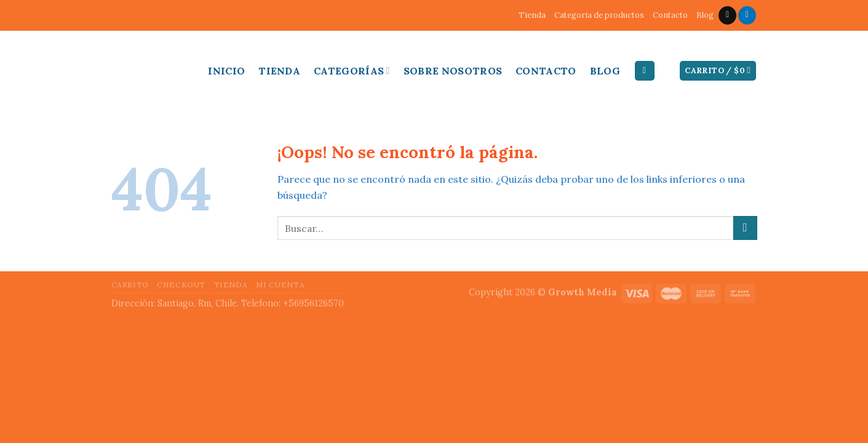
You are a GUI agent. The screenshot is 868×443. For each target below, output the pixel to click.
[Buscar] (645, 71)
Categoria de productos (599, 15)
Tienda (532, 15)
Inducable (145, 68)
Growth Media (583, 292)
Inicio (226, 71)
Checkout (181, 285)
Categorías (352, 71)
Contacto (670, 15)
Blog (705, 15)
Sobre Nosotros (453, 71)
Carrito (130, 285)
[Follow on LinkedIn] (747, 15)
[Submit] (745, 228)
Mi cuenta (281, 285)
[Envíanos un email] (727, 15)
